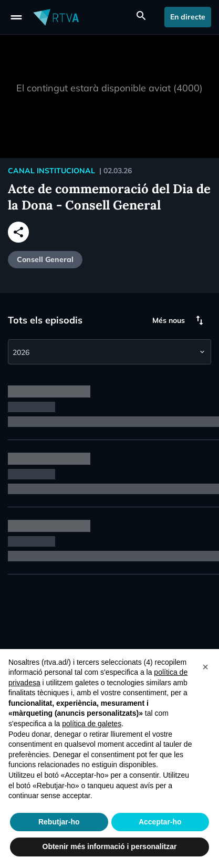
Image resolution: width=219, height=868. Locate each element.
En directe (188, 17)
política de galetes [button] (92, 724)
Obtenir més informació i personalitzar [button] (110, 846)
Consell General (45, 259)
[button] (205, 666)
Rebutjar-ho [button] (59, 822)
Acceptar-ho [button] (160, 822)
